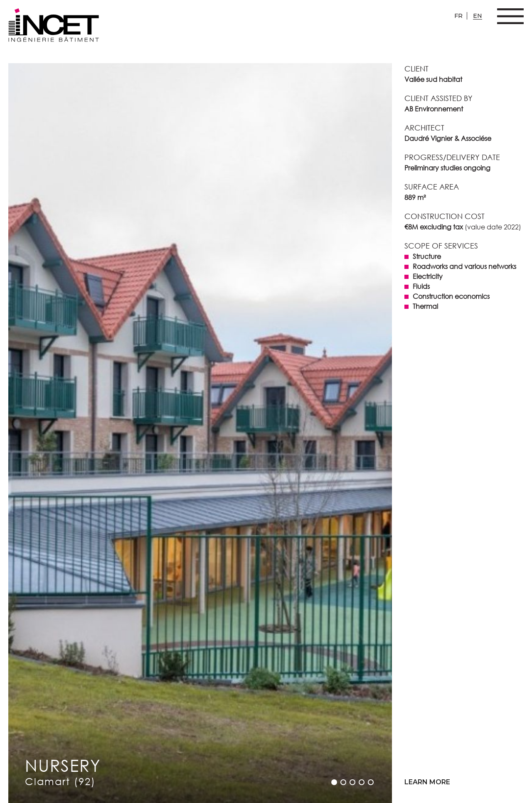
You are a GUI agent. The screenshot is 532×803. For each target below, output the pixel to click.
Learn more (427, 782)
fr (458, 16)
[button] (334, 782)
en (478, 16)
